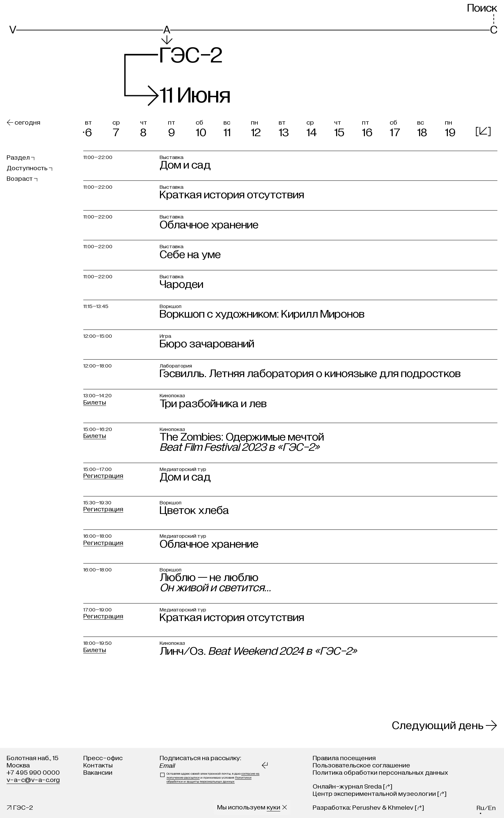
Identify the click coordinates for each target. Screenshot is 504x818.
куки (273, 807)
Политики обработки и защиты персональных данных (209, 780)
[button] (97, 127)
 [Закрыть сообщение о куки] (285, 807)
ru (480, 808)
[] (483, 131)
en (492, 808)
